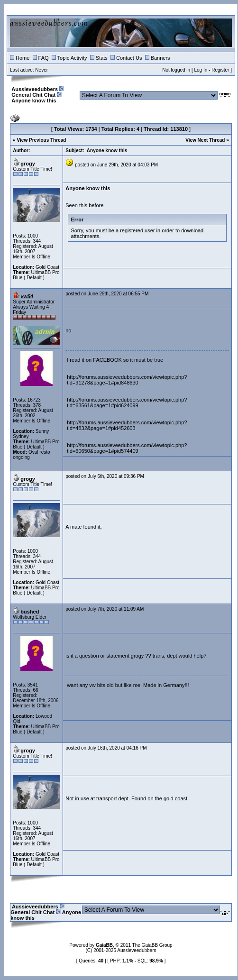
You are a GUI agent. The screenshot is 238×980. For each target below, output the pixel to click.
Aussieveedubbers (35, 89)
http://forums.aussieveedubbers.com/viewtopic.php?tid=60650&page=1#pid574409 (127, 448)
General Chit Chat (33, 95)
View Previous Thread (42, 140)
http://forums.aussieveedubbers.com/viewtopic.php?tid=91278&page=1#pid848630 (127, 380)
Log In (201, 70)
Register (220, 70)
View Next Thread (205, 140)
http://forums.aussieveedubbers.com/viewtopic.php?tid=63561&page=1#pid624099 (127, 403)
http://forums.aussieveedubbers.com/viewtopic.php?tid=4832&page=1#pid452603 (127, 425)
